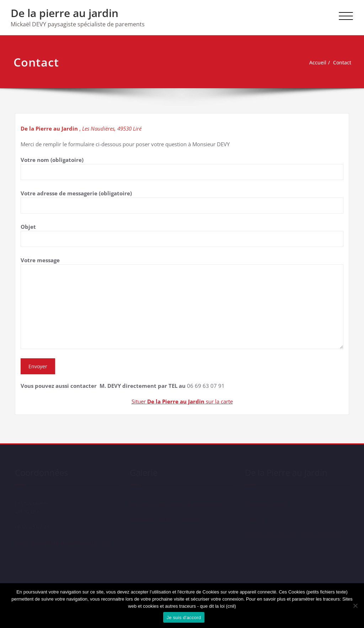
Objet (182, 235)
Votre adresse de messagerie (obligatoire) (182, 202)
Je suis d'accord (184, 618)
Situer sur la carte (182, 401)
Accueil (313, 63)
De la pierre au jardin (65, 13)
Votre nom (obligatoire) (182, 168)
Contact (339, 63)
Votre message (182, 303)
